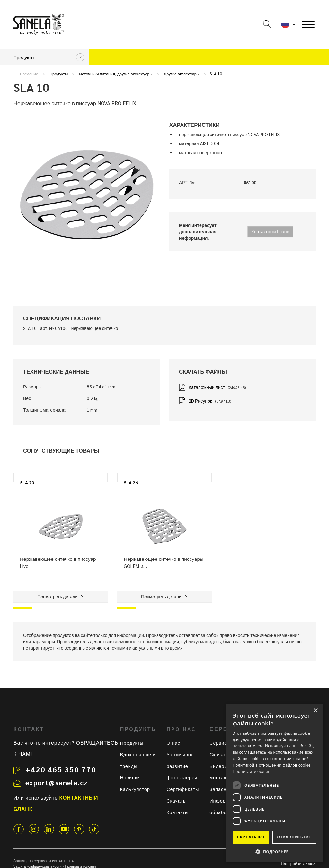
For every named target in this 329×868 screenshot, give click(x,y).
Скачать (176, 801)
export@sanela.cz (57, 782)
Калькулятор (135, 789)
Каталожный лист (207, 387)
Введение (29, 74)
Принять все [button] (251, 837)
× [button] (315, 711)
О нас (173, 743)
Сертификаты (183, 789)
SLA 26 (131, 482)
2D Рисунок (200, 401)
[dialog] (274, 783)
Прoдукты (59, 74)
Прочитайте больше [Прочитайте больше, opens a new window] (253, 772)
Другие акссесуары (182, 74)
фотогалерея (182, 777)
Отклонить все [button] (294, 837)
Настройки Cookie (298, 864)
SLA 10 (216, 74)
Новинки (130, 777)
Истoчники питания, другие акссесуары (116, 74)
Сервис (218, 743)
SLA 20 (27, 482)
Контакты (178, 812)
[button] (274, 851)
